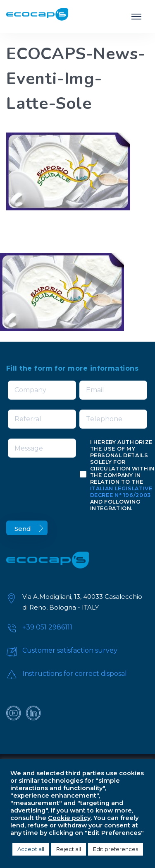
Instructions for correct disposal (75, 674)
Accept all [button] (31, 849)
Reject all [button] (69, 849)
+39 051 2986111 (47, 627)
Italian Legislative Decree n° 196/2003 (121, 492)
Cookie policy (69, 818)
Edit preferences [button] (116, 849)
